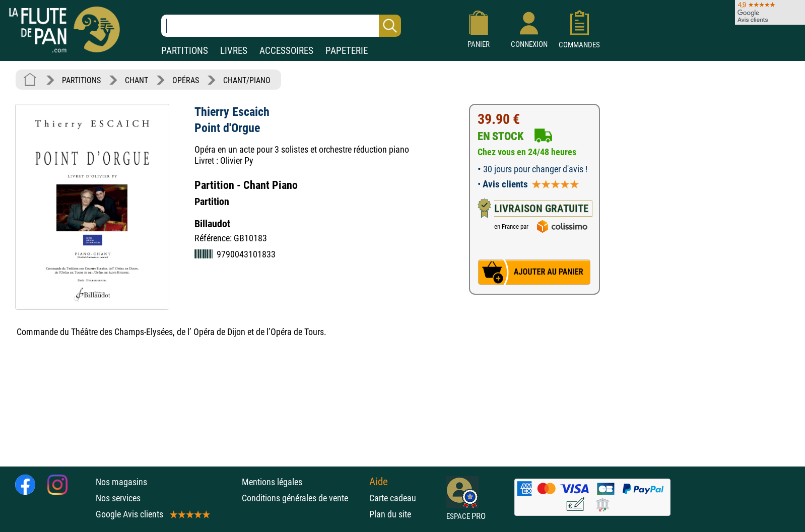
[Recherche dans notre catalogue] (281, 26)
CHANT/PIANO (247, 80)
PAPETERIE (347, 51)
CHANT (137, 80)
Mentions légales (272, 482)
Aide (379, 482)
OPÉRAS (186, 80)
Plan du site (390, 514)
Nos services (118, 498)
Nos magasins (121, 482)
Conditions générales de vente (303, 498)
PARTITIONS (185, 51)
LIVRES (234, 51)
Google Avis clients (152, 514)
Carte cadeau (393, 498)
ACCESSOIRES (286, 51)
